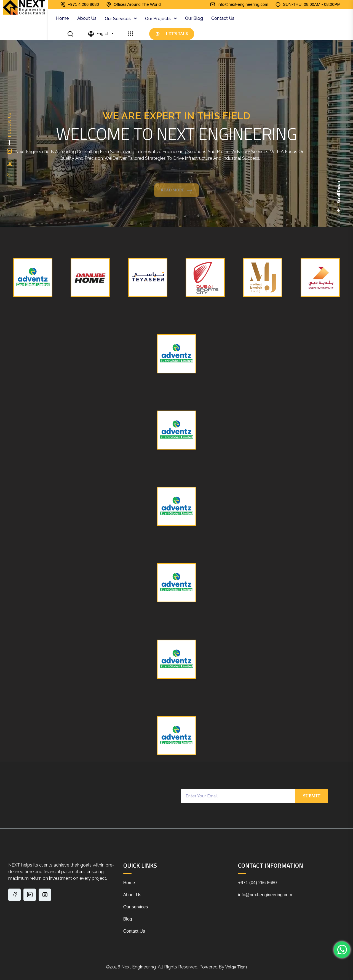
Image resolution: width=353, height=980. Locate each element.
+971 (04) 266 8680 (257, 883)
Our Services (118, 19)
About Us (87, 18)
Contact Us (223, 18)
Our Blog (194, 18)
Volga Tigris (236, 967)
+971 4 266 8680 (83, 4)
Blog (128, 919)
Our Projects (158, 19)
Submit (311, 796)
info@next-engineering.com (243, 4)
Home (62, 18)
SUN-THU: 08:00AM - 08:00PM (312, 4)
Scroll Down (339, 197)
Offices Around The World (137, 4)
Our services (136, 907)
